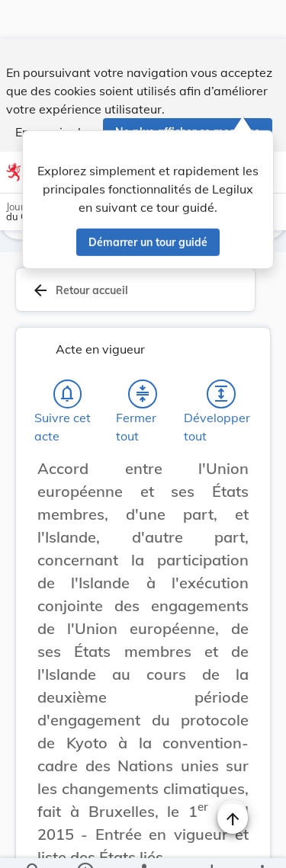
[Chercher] (34, 844)
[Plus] (262, 844)
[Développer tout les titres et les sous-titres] (221, 397)
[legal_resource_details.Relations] (143, 844)
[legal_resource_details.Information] (84, 844)
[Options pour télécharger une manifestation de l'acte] (211, 844)
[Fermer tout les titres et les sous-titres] (143, 397)
